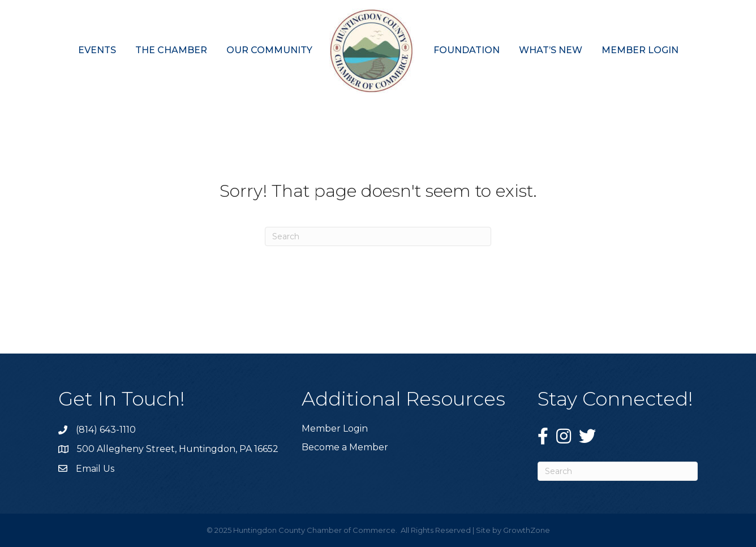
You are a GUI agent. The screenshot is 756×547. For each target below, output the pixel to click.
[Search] (378, 236)
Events (97, 50)
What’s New (551, 50)
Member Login (640, 50)
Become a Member (345, 447)
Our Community (269, 50)
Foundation (467, 50)
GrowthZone (527, 530)
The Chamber (171, 50)
